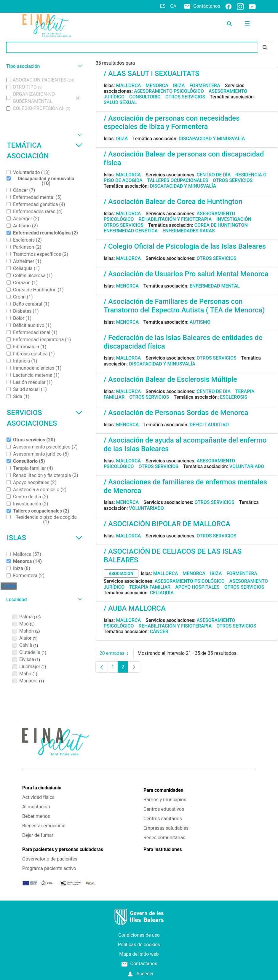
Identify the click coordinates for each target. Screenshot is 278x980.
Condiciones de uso (139, 935)
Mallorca (129, 86)
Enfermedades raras (188, 231)
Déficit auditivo (209, 425)
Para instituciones (163, 849)
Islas (45, 538)
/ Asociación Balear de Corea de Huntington (173, 202)
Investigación (234, 219)
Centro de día (214, 175)
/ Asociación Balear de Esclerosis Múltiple (170, 379)
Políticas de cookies (139, 945)
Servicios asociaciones (45, 418)
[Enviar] (265, 48)
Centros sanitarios (163, 819)
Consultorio (145, 97)
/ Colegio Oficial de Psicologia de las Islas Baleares (185, 246)
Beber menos (36, 816)
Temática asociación (45, 151)
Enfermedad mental (215, 286)
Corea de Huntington (221, 225)
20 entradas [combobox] (117, 653)
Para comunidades (163, 790)
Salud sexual (120, 102)
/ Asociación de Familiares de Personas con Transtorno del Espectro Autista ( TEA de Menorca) (184, 306)
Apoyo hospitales (197, 587)
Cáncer (159, 632)
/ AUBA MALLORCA (135, 608)
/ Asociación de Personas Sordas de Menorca (176, 413)
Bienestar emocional (44, 826)
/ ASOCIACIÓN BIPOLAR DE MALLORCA (167, 524)
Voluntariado (247, 466)
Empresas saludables (166, 828)
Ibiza (179, 86)
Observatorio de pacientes (50, 859)
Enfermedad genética (131, 231)
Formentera (205, 86)
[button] (43, 66)
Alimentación (36, 807)
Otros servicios (185, 97)
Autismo (200, 322)
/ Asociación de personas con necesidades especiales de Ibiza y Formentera (172, 123)
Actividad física (38, 797)
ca (173, 6)
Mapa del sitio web (139, 954)
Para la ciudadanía (42, 788)
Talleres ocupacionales (178, 180)
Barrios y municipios (165, 800)
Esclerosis (234, 397)
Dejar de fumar (38, 835)
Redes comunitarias (164, 838)
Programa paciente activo (49, 868)
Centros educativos (164, 809)
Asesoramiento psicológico (169, 91)
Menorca (157, 86)
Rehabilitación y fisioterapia (175, 219)
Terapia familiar (150, 587)
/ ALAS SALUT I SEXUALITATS (152, 74)
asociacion (121, 574)
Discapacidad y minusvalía (212, 139)
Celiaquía (162, 593)
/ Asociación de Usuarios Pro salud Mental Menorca (186, 274)
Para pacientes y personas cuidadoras (63, 849)
